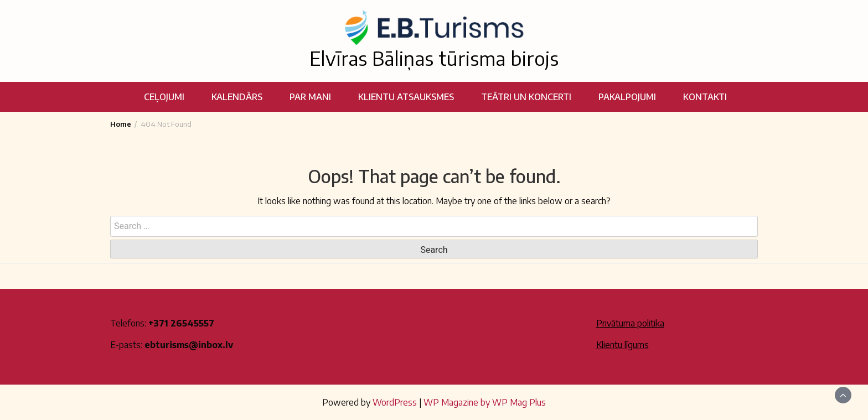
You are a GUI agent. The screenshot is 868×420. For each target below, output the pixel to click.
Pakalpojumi (627, 97)
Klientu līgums (622, 345)
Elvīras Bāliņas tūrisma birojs (434, 58)
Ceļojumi (164, 97)
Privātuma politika (630, 323)
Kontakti (705, 97)
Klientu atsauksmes (406, 97)
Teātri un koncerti (526, 97)
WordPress (395, 402)
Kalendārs (237, 97)
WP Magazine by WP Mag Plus (485, 402)
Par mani (310, 97)
